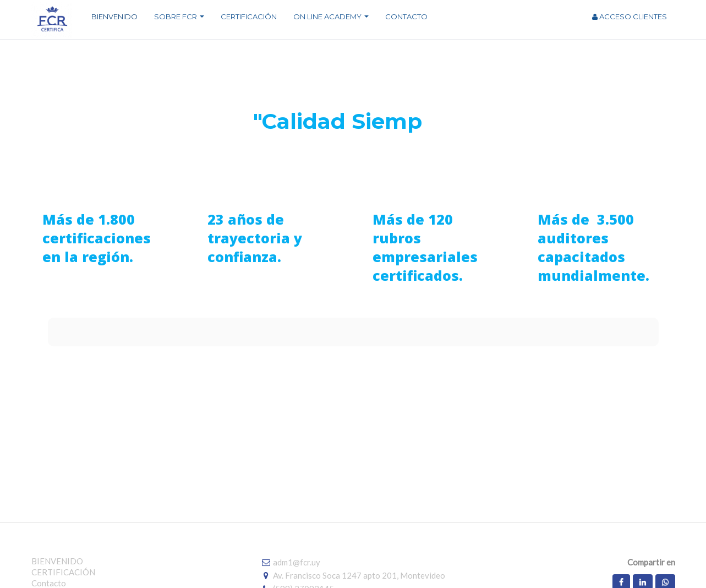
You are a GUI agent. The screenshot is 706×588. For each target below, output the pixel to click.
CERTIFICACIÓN (63, 572)
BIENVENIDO (57, 561)
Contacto (49, 583)
